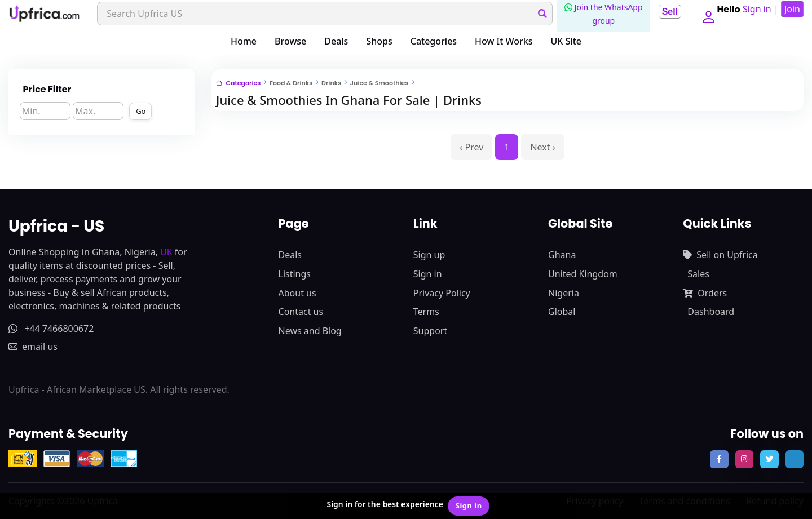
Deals (336, 41)
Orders (705, 293)
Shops (379, 41)
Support (430, 331)
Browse (290, 41)
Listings (295, 274)
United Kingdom (583, 274)
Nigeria (564, 293)
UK (166, 252)
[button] (706, 14)
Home (244, 41)
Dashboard (711, 312)
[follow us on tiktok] (795, 459)
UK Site (566, 41)
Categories (434, 41)
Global (562, 312)
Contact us (301, 312)
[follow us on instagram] (744, 459)
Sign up (429, 255)
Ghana (562, 255)
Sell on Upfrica (720, 255)
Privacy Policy (442, 293)
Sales (698, 274)
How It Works (504, 41)
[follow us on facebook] (719, 459)
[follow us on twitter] (769, 459)
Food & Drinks (291, 83)
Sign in (428, 274)
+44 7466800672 (51, 329)
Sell (665, 12)
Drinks (331, 83)
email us (33, 347)
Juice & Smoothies (379, 83)
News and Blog (310, 331)
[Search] (323, 14)
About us (297, 293)
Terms (426, 312)
